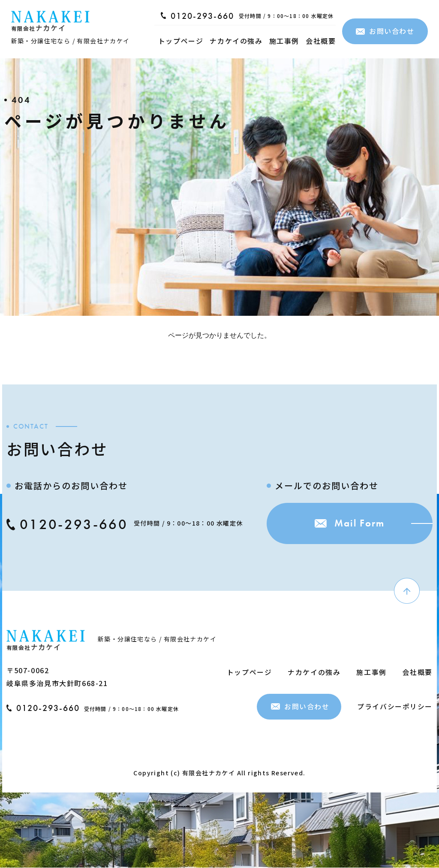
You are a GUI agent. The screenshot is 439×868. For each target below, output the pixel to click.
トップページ (181, 41)
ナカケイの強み (236, 41)
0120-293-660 (197, 16)
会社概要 (321, 41)
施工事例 (284, 41)
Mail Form (347, 524)
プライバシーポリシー (395, 706)
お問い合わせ (385, 31)
